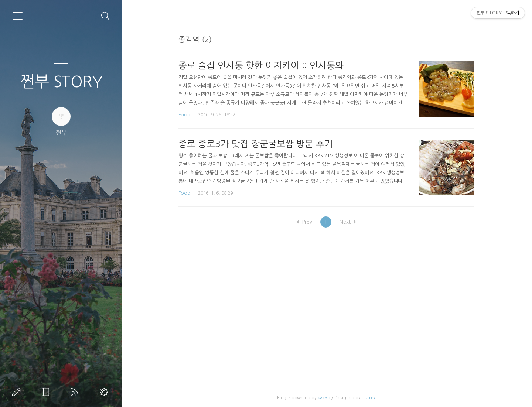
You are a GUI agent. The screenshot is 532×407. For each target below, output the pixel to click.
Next (348, 222)
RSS (76, 392)
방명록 (47, 392)
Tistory (370, 398)
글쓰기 (18, 392)
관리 (105, 392)
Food (185, 115)
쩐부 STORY (61, 82)
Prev (305, 222)
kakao (325, 398)
